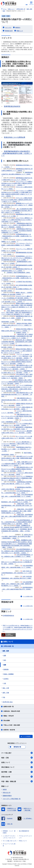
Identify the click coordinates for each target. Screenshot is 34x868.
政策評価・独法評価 (9, 730)
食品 (5, 660)
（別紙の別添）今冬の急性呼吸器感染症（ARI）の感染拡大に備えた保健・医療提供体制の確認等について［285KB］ (17, 511)
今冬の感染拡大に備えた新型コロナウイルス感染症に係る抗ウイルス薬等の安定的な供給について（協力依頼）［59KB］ (17, 376)
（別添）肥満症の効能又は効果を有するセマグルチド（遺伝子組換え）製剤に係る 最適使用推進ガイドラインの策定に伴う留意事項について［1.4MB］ (17, 313)
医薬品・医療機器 (9, 674)
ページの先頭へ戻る (28, 596)
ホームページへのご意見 (9, 845)
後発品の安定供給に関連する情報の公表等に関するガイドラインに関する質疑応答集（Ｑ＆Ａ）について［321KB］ (17, 351)
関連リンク (20, 31)
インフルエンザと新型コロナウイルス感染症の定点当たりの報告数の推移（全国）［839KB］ (17, 562)
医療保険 (6, 669)
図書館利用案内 (7, 796)
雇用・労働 (6, 693)
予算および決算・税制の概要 (12, 725)
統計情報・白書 (17, 772)
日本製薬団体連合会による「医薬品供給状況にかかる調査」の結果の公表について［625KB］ (17, 278)
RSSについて (23, 841)
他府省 (5, 789)
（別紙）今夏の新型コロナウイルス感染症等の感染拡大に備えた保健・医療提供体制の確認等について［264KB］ (17, 464)
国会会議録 (7, 720)
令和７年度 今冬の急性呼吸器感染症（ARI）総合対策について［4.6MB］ (17, 573)
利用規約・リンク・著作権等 (9, 832)
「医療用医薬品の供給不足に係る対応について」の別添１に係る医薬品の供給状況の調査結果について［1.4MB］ (17, 231)
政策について (17, 762)
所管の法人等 (7, 793)
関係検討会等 (9, 31)
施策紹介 (18, 27)
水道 (5, 683)
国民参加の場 (17, 747)
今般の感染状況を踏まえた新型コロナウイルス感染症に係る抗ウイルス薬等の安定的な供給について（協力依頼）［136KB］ (17, 367)
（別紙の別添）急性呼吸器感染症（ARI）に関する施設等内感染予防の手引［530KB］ (17, 516)
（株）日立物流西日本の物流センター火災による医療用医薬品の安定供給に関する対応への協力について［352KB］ (17, 211)
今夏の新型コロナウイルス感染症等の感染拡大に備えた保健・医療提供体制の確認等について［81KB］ (17, 458)
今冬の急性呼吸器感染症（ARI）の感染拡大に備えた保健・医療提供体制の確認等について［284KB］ (17, 584)
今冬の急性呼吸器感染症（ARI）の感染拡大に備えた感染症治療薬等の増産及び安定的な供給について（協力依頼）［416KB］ (17, 551)
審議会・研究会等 (9, 716)
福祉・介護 (6, 688)
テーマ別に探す (17, 753)
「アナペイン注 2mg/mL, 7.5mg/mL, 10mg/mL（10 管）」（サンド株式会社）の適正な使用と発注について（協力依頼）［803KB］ (17, 356)
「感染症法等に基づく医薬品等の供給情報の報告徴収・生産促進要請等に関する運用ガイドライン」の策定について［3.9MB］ (17, 336)
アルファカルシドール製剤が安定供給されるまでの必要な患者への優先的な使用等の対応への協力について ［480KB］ (17, 183)
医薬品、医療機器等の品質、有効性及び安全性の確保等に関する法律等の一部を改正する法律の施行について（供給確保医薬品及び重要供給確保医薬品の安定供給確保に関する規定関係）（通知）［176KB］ (17, 544)
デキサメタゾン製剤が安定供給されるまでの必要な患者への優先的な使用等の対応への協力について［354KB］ (17, 200)
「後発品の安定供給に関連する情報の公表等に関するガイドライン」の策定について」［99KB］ (17, 325)
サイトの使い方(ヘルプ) (9, 841)
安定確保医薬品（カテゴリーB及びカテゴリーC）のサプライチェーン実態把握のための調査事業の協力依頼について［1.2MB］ (17, 258)
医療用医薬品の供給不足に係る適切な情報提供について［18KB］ (17, 174)
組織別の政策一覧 (9, 707)
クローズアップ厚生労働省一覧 (12, 799)
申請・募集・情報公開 (17, 781)
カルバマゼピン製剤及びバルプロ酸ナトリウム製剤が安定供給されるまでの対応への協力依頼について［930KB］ (17, 220)
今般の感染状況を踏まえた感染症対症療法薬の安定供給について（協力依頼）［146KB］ (17, 394)
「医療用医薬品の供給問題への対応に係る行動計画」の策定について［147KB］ (17, 484)
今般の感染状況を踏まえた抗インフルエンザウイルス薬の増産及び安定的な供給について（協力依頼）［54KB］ (17, 416)
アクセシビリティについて (25, 837)
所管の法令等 (17, 777)
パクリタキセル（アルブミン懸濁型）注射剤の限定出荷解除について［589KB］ (17, 245)
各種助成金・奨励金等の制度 (12, 711)
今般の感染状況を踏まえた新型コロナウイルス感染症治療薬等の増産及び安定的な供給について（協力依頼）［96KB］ (17, 469)
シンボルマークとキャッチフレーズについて (9, 837)
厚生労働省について (17, 767)
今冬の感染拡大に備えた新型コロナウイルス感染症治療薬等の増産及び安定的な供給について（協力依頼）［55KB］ (17, 382)
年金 (4, 697)
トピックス (8, 27)
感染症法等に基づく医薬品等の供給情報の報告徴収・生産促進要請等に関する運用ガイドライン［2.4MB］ (17, 342)
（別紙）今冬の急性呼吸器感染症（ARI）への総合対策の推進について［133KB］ (17, 496)
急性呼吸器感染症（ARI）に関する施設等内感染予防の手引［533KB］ (17, 589)
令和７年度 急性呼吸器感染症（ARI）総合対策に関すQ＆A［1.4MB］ (17, 578)
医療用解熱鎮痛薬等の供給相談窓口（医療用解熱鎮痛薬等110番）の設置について (17, 153)
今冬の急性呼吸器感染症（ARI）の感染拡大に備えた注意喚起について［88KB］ (17, 556)
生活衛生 (6, 679)
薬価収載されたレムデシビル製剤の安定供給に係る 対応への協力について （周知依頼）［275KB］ (17, 205)
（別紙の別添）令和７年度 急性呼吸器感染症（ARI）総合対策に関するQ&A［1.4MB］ (17, 505)
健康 (5, 655)
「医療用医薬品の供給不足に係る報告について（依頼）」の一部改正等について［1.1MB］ (17, 449)
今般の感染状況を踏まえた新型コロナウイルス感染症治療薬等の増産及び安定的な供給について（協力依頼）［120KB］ (17, 362)
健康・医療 (6, 651)
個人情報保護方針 (24, 831)
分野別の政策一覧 (9, 646)
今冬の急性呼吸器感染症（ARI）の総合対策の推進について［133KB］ (17, 567)
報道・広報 (17, 758)
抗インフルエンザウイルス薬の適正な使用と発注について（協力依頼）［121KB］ (17, 438)
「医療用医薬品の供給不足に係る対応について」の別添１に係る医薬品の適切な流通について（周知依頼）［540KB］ (17, 225)
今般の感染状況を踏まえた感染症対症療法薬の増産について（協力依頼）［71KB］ (17, 400)
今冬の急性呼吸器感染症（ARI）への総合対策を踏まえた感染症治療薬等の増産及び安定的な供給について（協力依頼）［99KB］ (17, 522)
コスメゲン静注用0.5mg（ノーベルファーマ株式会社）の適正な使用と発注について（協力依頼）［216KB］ (17, 444)
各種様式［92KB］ (21, 333)
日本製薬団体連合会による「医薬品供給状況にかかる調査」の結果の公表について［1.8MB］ (17, 236)
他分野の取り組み (8, 702)
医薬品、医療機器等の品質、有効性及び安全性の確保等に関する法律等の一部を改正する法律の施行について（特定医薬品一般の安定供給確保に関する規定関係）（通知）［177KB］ (17, 529)
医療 (5, 665)
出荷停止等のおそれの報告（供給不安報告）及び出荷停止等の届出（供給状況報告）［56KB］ (17, 536)
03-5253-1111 (18, 861)
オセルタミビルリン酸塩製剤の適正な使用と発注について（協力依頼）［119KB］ (17, 433)
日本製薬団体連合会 (8, 616)
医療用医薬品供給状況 (12, 106)
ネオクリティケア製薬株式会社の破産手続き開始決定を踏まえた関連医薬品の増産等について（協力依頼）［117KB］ (17, 478)
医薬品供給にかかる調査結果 (15, 137)
